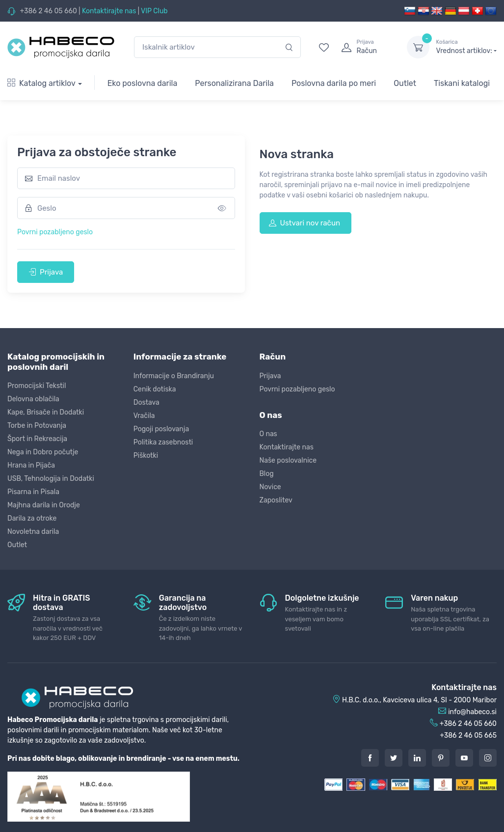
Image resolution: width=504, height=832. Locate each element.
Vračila (144, 416)
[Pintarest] (441, 758)
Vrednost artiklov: (466, 47)
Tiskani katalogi (462, 83)
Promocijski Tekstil (37, 386)
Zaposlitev (276, 500)
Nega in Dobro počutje (43, 452)
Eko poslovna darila (143, 83)
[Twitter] (394, 758)
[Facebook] (370, 758)
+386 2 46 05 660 (48, 11)
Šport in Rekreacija (37, 439)
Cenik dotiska (155, 389)
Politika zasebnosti (163, 442)
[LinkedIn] (417, 758)
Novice (270, 487)
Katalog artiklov (41, 83)
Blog (267, 474)
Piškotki (146, 456)
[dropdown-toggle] (418, 47)
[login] (365, 47)
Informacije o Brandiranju (174, 376)
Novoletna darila (33, 532)
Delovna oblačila (33, 399)
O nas (268, 434)
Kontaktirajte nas (109, 11)
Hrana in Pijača (31, 465)
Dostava (146, 402)
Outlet (405, 83)
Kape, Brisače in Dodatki (46, 412)
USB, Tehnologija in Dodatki (51, 479)
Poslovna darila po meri (334, 83)
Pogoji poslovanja (161, 429)
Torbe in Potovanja (37, 426)
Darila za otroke (32, 518)
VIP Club (154, 11)
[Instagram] (488, 758)
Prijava (46, 272)
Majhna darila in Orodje (44, 505)
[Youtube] (464, 758)
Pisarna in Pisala (33, 492)
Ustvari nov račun (305, 223)
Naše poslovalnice (288, 460)
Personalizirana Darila (234, 83)
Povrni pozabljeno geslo (55, 232)
